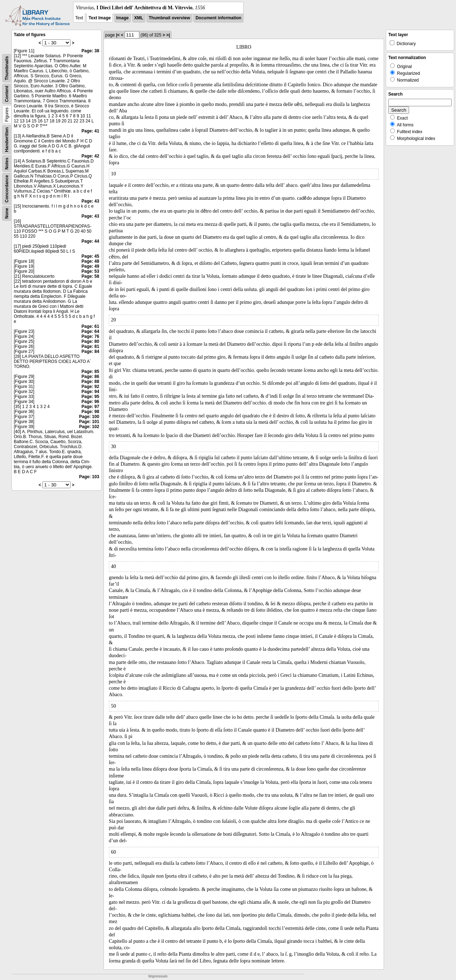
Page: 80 (90, 341)
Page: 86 (90, 377)
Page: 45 (90, 256)
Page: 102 (89, 427)
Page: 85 (90, 372)
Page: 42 (90, 156)
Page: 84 (90, 351)
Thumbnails (7, 68)
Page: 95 (90, 397)
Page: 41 (90, 131)
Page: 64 (90, 331)
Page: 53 (90, 271)
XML (139, 18)
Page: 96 (90, 402)
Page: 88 (90, 382)
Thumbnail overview (169, 18)
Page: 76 (90, 336)
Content (7, 94)
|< (118, 35)
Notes (7, 163)
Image (123, 18)
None (7, 213)
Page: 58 (90, 276)
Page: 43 (90, 201)
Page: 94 (90, 392)
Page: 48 (90, 261)
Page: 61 (90, 326)
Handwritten (7, 140)
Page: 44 (90, 241)
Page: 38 (90, 51)
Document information (219, 18)
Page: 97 (90, 407)
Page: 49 (90, 266)
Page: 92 (90, 387)
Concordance (7, 189)
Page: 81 (90, 346)
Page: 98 (90, 412)
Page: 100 (89, 417)
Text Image (100, 18)
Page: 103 (89, 477)
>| (168, 35)
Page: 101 (89, 422)
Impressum (158, 976)
